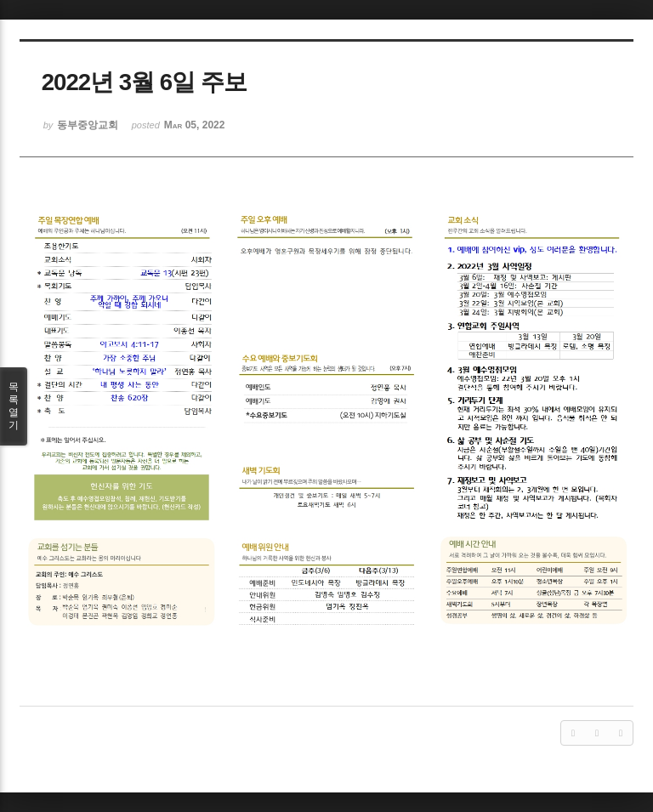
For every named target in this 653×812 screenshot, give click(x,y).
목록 (14, 406)
